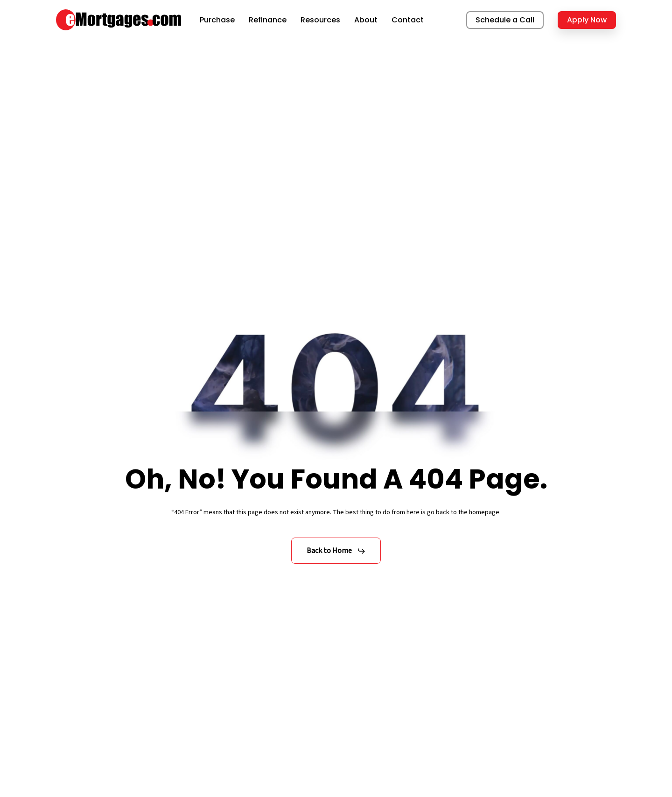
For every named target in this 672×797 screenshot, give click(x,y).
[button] (336, 551)
